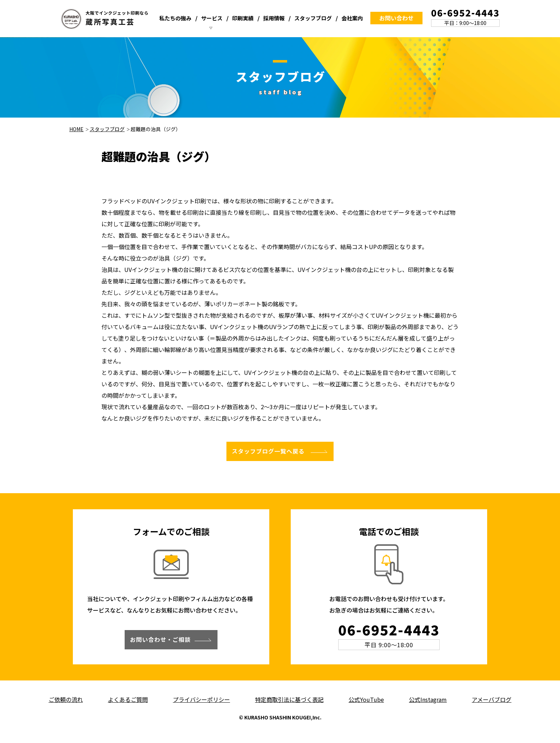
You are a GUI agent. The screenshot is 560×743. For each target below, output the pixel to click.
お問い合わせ (396, 18)
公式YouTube (366, 699)
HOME (76, 129)
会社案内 (352, 18)
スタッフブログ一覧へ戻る (268, 451)
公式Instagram (428, 699)
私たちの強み (175, 18)
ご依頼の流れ (66, 699)
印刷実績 (243, 18)
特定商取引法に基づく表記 (289, 699)
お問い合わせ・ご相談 (160, 639)
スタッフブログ (313, 18)
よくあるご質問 (128, 699)
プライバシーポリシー (201, 699)
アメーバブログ (492, 699)
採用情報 (274, 18)
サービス (212, 18)
